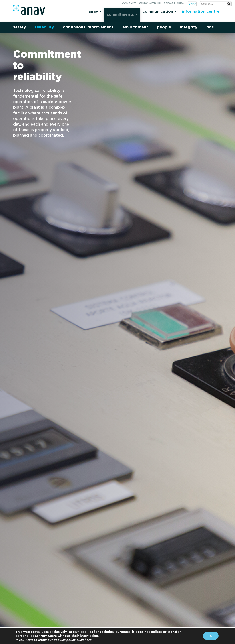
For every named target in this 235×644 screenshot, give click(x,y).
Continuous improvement (88, 27)
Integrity (189, 27)
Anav (95, 11)
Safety (20, 27)
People (164, 27)
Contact (129, 3)
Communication (160, 11)
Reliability (44, 27)
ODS (210, 27)
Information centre (201, 11)
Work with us (150, 3)
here (88, 640)
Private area (174, 3)
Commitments (122, 14)
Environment (135, 27)
